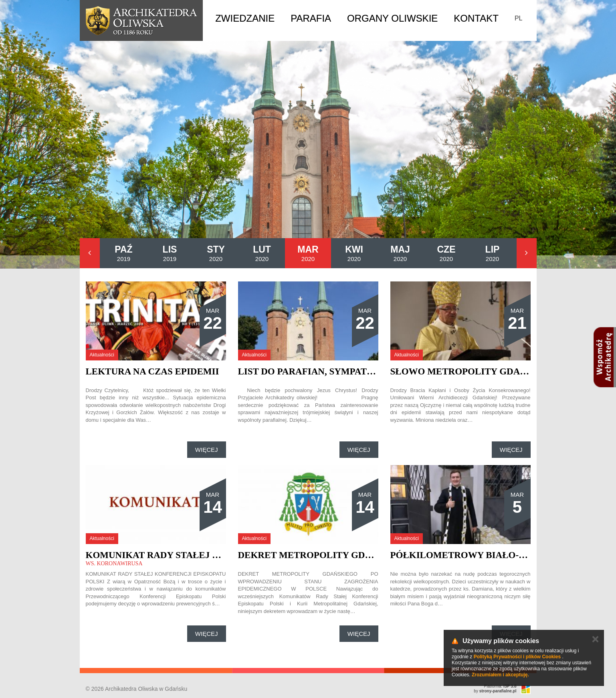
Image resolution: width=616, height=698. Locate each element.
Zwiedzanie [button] (245, 18)
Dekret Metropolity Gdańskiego (326, 555)
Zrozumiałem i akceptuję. (500, 675)
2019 (123, 253)
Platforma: (500, 686)
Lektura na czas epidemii (152, 371)
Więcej (207, 450)
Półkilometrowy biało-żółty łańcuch (495, 555)
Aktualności (102, 355)
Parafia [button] (311, 18)
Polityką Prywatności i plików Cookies (517, 657)
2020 (216, 253)
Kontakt (476, 18)
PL (519, 18)
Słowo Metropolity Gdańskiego (477, 371)
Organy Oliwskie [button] (392, 18)
